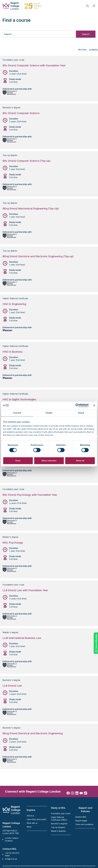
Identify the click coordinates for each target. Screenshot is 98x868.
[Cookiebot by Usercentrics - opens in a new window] (77, 405)
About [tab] (81, 413)
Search (86, 34)
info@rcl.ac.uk (11, 859)
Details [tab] (49, 413)
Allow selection (49, 461)
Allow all (80, 461)
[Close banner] (94, 405)
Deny (18, 461)
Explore (31, 810)
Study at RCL (58, 808)
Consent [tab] (17, 413)
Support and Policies (85, 810)
